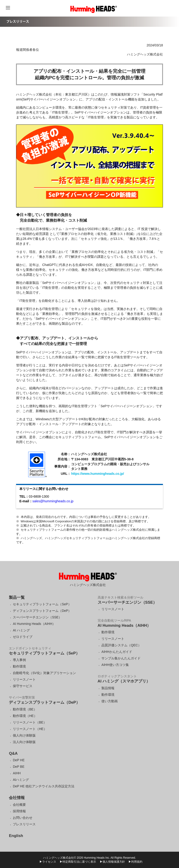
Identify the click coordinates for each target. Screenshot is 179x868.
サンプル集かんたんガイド (121, 658)
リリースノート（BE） (30, 722)
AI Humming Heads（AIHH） (34, 624)
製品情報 (108, 688)
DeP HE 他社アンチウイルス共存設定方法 (44, 786)
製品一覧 (17, 598)
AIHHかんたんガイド (117, 652)
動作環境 (19, 666)
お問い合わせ (23, 818)
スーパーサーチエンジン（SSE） (37, 617)
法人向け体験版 (24, 742)
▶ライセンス (48, 862)
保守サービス (23, 686)
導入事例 (19, 660)
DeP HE (19, 760)
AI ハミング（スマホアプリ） (124, 681)
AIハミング (21, 780)
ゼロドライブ (23, 637)
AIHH (17, 773)
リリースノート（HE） (30, 729)
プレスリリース (24, 824)
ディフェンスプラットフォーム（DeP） (42, 611)
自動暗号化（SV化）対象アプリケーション (44, 673)
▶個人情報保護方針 (112, 862)
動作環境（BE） (25, 709)
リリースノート (24, 679)
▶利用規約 (135, 862)
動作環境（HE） (25, 716)
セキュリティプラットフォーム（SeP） (42, 604)
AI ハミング (21, 630)
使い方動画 (110, 701)
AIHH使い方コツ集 (115, 665)
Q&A (13, 753)
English (16, 836)
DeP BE (19, 767)
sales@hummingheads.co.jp (53, 501)
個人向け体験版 (24, 735)
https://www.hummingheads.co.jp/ (98, 474)
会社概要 (19, 805)
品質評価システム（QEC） (121, 645)
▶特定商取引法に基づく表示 (78, 862)
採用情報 (19, 811)
